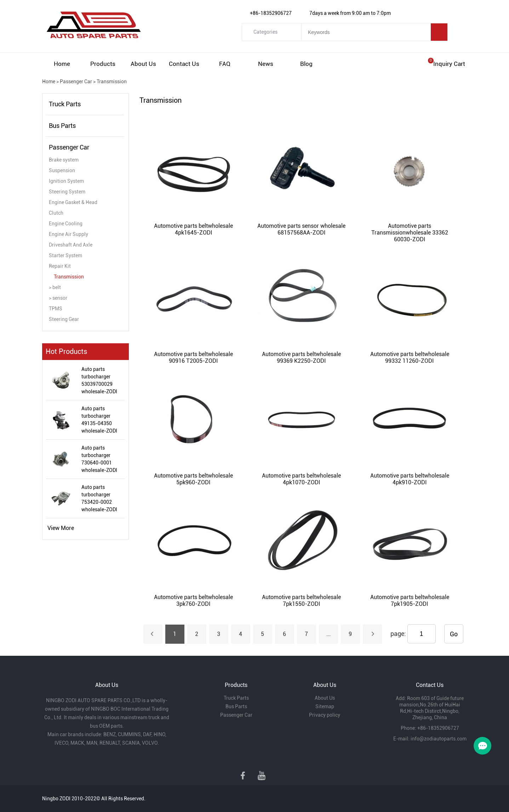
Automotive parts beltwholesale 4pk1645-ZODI (193, 229)
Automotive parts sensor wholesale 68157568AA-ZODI (301, 229)
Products (103, 64)
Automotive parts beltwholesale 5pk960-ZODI (193, 479)
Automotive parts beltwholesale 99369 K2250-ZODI (301, 357)
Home (62, 64)
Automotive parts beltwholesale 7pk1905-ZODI (410, 600)
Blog (306, 64)
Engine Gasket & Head (73, 202)
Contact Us (184, 64)
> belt (55, 287)
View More (61, 528)
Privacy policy (325, 715)
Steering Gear (64, 319)
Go (454, 634)
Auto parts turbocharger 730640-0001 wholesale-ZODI (99, 459)
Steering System (67, 192)
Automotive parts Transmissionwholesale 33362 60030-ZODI (410, 233)
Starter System (65, 255)
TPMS (56, 309)
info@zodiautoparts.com (439, 739)
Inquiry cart (449, 64)
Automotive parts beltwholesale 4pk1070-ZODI (301, 479)
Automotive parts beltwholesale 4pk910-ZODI (410, 479)
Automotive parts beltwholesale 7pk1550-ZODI (301, 600)
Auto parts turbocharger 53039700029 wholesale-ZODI (99, 380)
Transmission (112, 81)
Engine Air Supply (68, 234)
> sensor (58, 298)
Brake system (64, 160)
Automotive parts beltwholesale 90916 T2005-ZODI (193, 357)
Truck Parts (65, 104)
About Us (143, 64)
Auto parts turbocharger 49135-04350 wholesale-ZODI (99, 420)
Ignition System (66, 181)
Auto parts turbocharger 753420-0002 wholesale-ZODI (99, 498)
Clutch (56, 213)
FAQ (225, 64)
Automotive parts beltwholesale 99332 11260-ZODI (410, 357)
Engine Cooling (66, 224)
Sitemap (325, 706)
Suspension (62, 170)
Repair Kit (60, 266)
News (266, 64)
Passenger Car (76, 81)
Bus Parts (62, 126)
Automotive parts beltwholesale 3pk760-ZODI (193, 600)
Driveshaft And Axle (71, 245)
